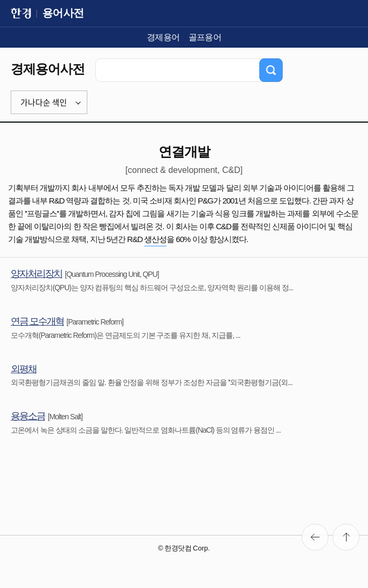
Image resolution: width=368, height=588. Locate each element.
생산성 (155, 239)
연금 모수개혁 (37, 321)
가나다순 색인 (44, 102)
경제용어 (163, 37)
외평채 (24, 369)
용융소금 (28, 416)
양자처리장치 (36, 274)
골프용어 (205, 37)
